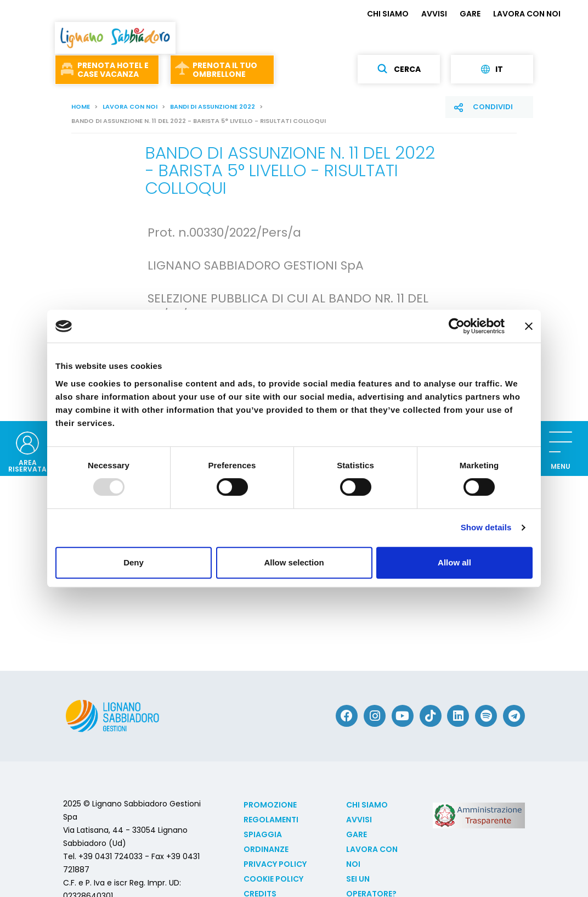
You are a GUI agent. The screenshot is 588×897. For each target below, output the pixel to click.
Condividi (493, 107)
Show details (486, 527)
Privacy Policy (275, 864)
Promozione (270, 805)
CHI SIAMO (388, 14)
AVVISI (434, 14)
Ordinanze (266, 849)
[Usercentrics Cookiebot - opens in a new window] (457, 326)
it (492, 69)
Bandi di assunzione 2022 (213, 106)
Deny (134, 562)
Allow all (454, 562)
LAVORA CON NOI (527, 14)
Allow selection (294, 562)
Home (81, 106)
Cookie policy (273, 879)
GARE (470, 14)
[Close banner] (529, 326)
